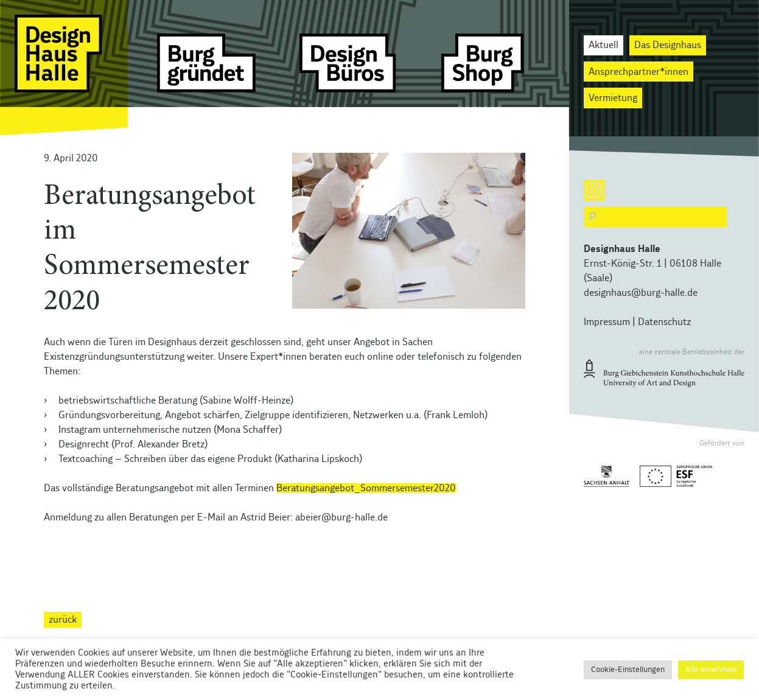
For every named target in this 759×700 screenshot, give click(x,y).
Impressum (607, 322)
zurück (63, 620)
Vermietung (613, 98)
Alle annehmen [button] (711, 670)
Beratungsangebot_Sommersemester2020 (366, 488)
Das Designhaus (668, 45)
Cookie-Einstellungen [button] (628, 670)
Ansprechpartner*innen (638, 72)
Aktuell (603, 45)
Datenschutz (664, 322)
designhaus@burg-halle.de (641, 293)
